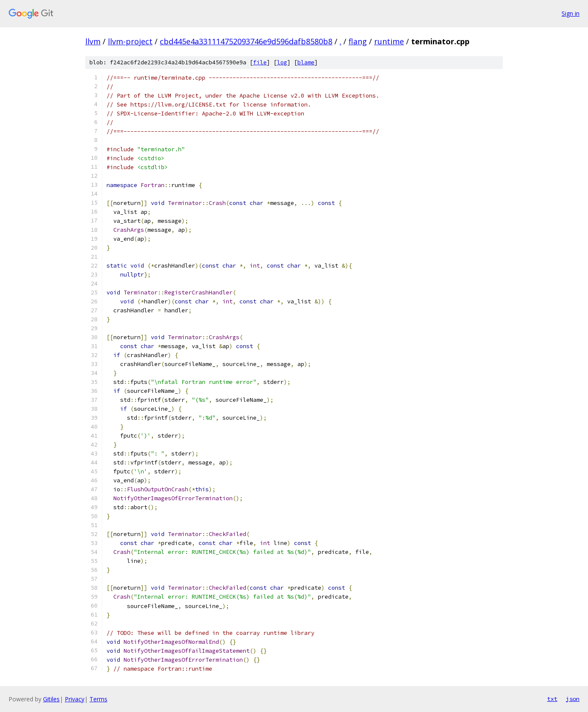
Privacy (75, 699)
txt (552, 699)
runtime (389, 41)
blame (306, 62)
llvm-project (130, 41)
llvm (93, 41)
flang (358, 41)
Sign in (571, 13)
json (573, 699)
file (260, 62)
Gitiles (51, 699)
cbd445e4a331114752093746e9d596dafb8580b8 (246, 41)
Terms (98, 699)
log (282, 62)
